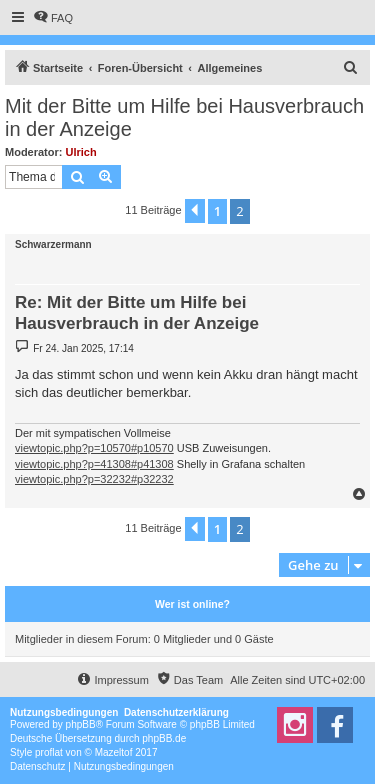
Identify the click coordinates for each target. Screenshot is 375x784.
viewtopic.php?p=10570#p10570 (94, 448)
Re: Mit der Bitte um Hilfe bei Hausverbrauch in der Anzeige (137, 313)
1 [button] (217, 211)
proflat (49, 752)
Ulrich (81, 152)
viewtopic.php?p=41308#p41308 (94, 464)
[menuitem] (53, 18)
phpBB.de (164, 738)
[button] (195, 211)
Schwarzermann (53, 244)
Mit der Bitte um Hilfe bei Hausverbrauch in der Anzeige (184, 117)
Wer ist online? (192, 604)
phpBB (81, 724)
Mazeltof (114, 752)
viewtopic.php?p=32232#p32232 (94, 479)
